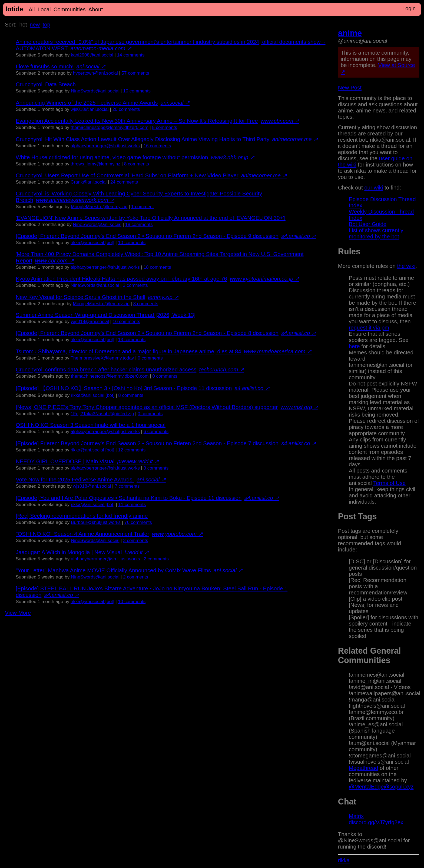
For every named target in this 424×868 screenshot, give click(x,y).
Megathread (364, 768)
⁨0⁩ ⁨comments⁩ (150, 358)
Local (44, 9)
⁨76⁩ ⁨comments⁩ (138, 522)
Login (409, 8)
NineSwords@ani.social (95, 91)
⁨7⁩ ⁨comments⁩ (127, 486)
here (354, 346)
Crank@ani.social (89, 182)
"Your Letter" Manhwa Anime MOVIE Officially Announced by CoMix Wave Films (113, 570)
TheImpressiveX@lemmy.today (102, 358)
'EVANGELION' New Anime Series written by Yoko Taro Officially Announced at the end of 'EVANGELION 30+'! (151, 218)
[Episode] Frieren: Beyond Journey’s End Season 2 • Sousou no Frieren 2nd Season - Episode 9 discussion (147, 236)
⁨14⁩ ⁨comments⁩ (131, 55)
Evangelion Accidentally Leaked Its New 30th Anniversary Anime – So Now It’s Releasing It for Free (137, 121)
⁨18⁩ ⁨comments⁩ (139, 225)
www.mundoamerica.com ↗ (278, 351)
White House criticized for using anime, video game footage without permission (112, 157)
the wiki (406, 266)
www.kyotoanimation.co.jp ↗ (265, 279)
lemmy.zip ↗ (163, 297)
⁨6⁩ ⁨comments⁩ (156, 432)
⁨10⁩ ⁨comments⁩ (137, 91)
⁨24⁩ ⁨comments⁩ (124, 182)
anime (350, 33)
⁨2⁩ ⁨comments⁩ (156, 559)
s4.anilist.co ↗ (299, 236)
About (96, 9)
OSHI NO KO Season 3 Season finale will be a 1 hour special (91, 425)
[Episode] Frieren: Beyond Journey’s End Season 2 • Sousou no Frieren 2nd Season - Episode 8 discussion (147, 333)
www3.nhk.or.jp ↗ (233, 157)
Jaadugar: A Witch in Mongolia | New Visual (69, 552)
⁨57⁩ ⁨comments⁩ (135, 73)
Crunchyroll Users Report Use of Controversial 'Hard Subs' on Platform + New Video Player (127, 175)
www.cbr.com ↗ (280, 121)
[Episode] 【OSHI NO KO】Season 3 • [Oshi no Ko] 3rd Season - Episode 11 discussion (124, 388)
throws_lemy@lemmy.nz (95, 164)
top (47, 25)
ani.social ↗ (91, 66)
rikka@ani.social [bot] (92, 243)
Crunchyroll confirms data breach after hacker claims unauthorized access (106, 370)
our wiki (374, 188)
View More (18, 613)
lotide (14, 9)
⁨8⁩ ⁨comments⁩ (137, 164)
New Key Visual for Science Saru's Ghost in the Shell (80, 297)
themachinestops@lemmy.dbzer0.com (110, 127)
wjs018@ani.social (90, 109)
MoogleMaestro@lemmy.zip (99, 207)
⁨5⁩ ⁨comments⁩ (164, 127)
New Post (350, 88)
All (32, 9)
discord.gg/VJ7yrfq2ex (376, 822)
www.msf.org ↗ (299, 407)
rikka (344, 860)
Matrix (356, 816)
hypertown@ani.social (95, 73)
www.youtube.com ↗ (177, 534)
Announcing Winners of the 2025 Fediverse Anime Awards (87, 103)
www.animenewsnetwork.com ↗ (75, 200)
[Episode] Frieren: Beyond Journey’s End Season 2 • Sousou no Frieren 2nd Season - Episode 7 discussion (147, 443)
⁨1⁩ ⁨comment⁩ (143, 207)
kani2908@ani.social (92, 55)
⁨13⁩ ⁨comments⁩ (132, 340)
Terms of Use (389, 483)
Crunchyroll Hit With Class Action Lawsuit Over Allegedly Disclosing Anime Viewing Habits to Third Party (143, 139)
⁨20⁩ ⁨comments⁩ (126, 109)
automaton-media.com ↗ (101, 48)
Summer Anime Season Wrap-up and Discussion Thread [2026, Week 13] (106, 315)
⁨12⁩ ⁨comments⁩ (132, 450)
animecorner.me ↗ (295, 139)
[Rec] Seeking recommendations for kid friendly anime (82, 516)
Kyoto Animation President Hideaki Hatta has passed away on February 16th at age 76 (121, 279)
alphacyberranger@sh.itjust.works (105, 146)
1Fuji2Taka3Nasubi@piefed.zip (102, 414)
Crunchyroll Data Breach (46, 84)
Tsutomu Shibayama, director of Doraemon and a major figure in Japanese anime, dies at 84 (128, 351)
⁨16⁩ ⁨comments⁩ (157, 146)
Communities (70, 9)
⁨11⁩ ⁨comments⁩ (132, 505)
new (35, 25)
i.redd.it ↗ (137, 552)
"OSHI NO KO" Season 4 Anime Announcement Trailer (82, 534)
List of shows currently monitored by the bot (376, 233)
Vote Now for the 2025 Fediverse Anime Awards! (75, 480)
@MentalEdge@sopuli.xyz (381, 787)
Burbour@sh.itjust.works (96, 522)
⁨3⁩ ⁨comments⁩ (135, 285)
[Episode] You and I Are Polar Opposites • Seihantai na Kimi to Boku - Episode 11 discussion (129, 498)
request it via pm (369, 328)
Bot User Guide (368, 224)
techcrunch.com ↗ (222, 370)
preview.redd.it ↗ (138, 461)
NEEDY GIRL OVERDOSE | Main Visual (65, 461)
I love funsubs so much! (45, 66)
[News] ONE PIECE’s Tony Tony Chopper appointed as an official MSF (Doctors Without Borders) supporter (147, 407)
